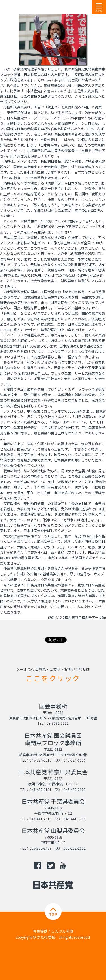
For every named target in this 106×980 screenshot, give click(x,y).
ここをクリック (53, 678)
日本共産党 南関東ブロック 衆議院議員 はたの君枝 (38, 7)
